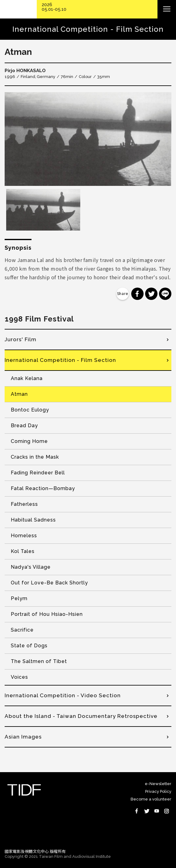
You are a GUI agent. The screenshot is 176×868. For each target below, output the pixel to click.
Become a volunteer (151, 799)
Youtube (157, 811)
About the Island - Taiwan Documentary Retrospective (81, 716)
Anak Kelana (27, 378)
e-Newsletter (158, 784)
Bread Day (24, 426)
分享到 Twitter (151, 294)
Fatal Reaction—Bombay (43, 488)
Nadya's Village (31, 567)
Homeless (24, 536)
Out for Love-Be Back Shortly (49, 583)
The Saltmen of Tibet (39, 661)
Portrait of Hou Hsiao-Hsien (47, 614)
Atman (19, 394)
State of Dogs (29, 646)
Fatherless (24, 504)
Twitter (147, 811)
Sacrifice (22, 630)
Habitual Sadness (33, 520)
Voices (19, 677)
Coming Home (29, 441)
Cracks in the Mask (35, 457)
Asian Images (23, 737)
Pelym (19, 598)
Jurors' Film (21, 339)
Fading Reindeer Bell (38, 473)
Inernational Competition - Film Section (60, 360)
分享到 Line (165, 294)
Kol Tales (23, 551)
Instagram (166, 811)
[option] (88, 139)
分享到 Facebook (137, 294)
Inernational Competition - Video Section (63, 695)
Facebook (137, 811)
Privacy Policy (158, 791)
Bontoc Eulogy (30, 410)
